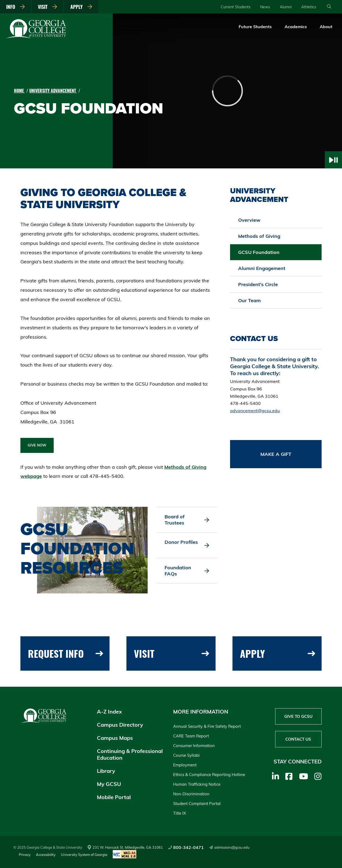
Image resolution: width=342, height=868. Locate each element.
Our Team (249, 300)
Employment (185, 765)
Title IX (180, 813)
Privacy (25, 855)
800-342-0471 (186, 847)
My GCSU (109, 784)
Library (106, 771)
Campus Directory (120, 725)
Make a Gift (276, 454)
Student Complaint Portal (197, 804)
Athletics (309, 7)
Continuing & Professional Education (130, 754)
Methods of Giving (259, 236)
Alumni (286, 7)
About (326, 27)
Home (19, 91)
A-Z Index (109, 712)
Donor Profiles (187, 545)
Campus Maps (115, 738)
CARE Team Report (191, 736)
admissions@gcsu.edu (229, 847)
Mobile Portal (114, 797)
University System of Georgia (84, 855)
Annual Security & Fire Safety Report (207, 726)
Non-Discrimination (191, 794)
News (265, 7)
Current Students (236, 7)
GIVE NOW (37, 445)
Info (16, 7)
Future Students (255, 27)
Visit (48, 7)
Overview (249, 220)
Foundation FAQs (187, 571)
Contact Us (298, 739)
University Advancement (53, 91)
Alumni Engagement (262, 268)
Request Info (66, 653)
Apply (81, 7)
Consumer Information (194, 746)
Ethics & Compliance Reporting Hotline (209, 775)
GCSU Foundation (259, 252)
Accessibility (46, 855)
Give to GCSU (298, 716)
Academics (296, 27)
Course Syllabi (186, 755)
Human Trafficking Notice (197, 784)
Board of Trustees (187, 520)
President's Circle (258, 284)
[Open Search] (329, 7)
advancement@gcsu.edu (255, 411)
